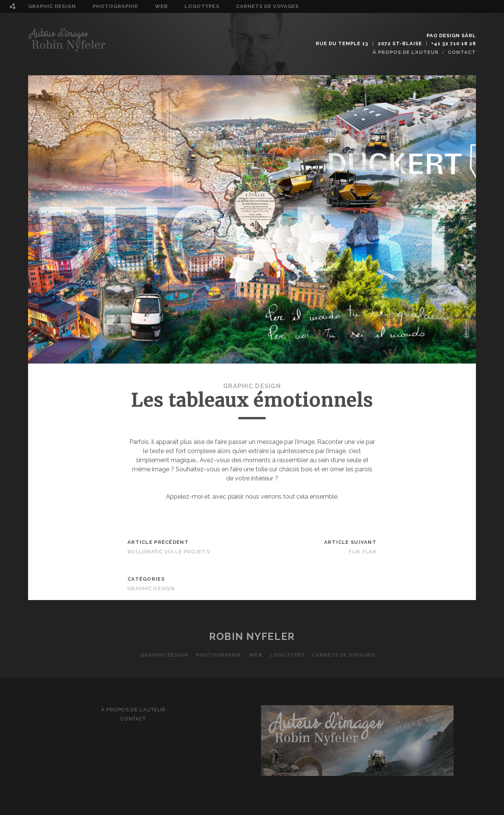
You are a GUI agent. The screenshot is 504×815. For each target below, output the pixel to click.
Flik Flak (363, 552)
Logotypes (202, 6)
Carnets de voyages (268, 6)
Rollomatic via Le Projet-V (169, 552)
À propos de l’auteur (406, 52)
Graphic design (52, 6)
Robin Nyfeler (252, 637)
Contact (462, 52)
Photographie (116, 6)
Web (161, 6)
